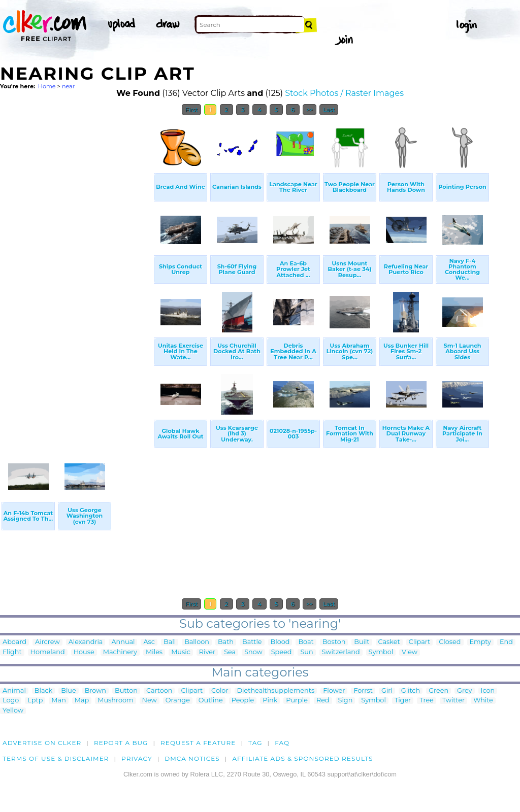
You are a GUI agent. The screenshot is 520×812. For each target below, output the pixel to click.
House (84, 652)
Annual (123, 642)
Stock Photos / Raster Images (344, 93)
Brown (95, 691)
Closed (450, 642)
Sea (230, 652)
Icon (488, 691)
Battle (252, 642)
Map (82, 701)
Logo (11, 701)
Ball (170, 642)
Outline (211, 701)
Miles (154, 652)
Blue (68, 691)
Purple (297, 701)
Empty (481, 642)
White (483, 701)
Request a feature (198, 743)
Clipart (420, 642)
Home (47, 86)
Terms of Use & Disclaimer (56, 758)
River (207, 652)
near (68, 86)
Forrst (363, 691)
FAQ (282, 743)
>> (310, 110)
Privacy (137, 758)
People (243, 701)
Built (362, 642)
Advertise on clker (42, 743)
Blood (280, 642)
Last (329, 110)
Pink (270, 701)
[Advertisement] (76, 273)
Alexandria (86, 642)
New (150, 701)
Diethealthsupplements (276, 691)
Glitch (411, 691)
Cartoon (159, 691)
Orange (178, 701)
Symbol (381, 652)
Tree (427, 701)
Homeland (48, 652)
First (192, 110)
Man (58, 701)
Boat (306, 642)
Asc (149, 642)
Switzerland (341, 652)
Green (438, 691)
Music (181, 652)
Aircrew (47, 642)
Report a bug (121, 743)
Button (126, 691)
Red (323, 701)
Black (43, 691)
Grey (464, 691)
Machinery (120, 652)
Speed (282, 652)
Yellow (13, 711)
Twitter (453, 701)
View (410, 652)
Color (220, 691)
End (506, 642)
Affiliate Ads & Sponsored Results (302, 758)
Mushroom (115, 701)
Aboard (14, 642)
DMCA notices (192, 758)
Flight (12, 652)
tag (255, 743)
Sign (346, 701)
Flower (334, 691)
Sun (306, 652)
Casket (389, 642)
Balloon (197, 642)
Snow (253, 652)
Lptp (35, 701)
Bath (226, 642)
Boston (334, 642)
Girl (387, 691)
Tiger (403, 701)
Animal (14, 691)
